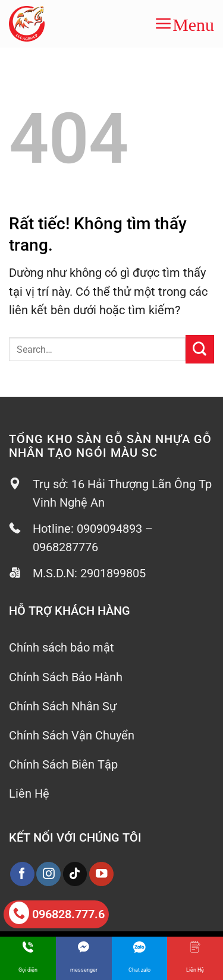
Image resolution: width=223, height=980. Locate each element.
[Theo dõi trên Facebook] (22, 874)
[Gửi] (200, 349)
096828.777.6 (57, 913)
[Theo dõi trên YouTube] (101, 874)
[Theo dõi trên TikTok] (75, 874)
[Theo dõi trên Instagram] (48, 874)
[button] (184, 24)
